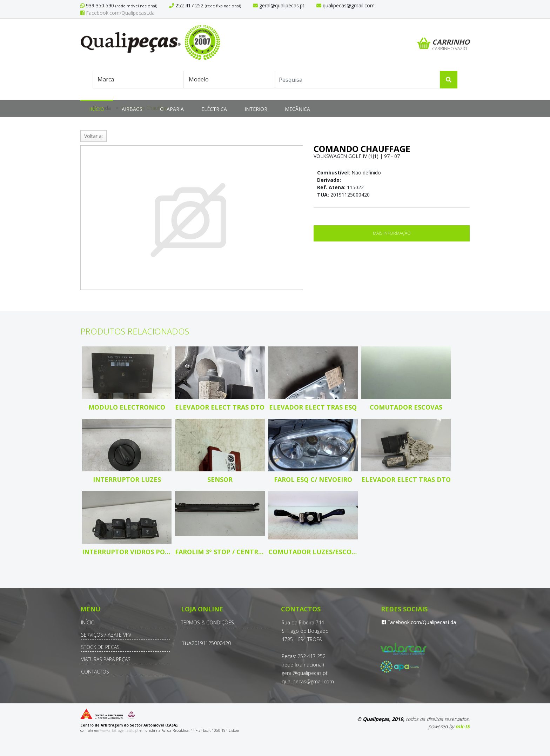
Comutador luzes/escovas (313, 552)
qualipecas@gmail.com (308, 681)
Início (97, 109)
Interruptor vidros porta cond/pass (127, 552)
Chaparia (172, 109)
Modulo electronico (127, 407)
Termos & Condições (207, 622)
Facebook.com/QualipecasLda (118, 13)
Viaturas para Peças (106, 659)
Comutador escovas (406, 407)
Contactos (95, 672)
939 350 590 (99, 5)
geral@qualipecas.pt (305, 673)
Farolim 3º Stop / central (220, 552)
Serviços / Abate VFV (106, 635)
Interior (256, 109)
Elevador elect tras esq (313, 407)
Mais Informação (392, 233)
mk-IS (462, 726)
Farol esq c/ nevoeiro (313, 479)
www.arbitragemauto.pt (119, 730)
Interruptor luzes (127, 479)
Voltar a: (93, 136)
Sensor (220, 479)
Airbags (132, 109)
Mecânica (297, 109)
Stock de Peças (100, 647)
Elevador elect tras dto (220, 407)
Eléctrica (214, 109)
